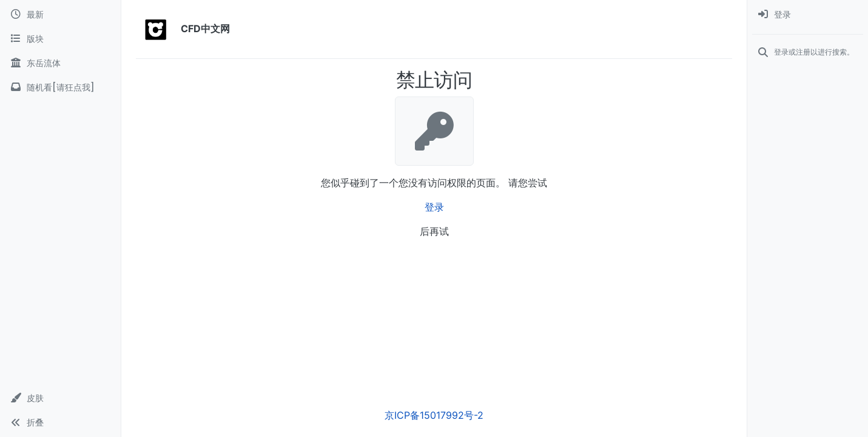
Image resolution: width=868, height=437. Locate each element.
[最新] (60, 15)
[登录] (808, 15)
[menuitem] (808, 15)
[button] (60, 398)
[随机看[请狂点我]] (60, 87)
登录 (434, 207)
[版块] (60, 39)
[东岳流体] (60, 63)
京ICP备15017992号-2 (434, 415)
